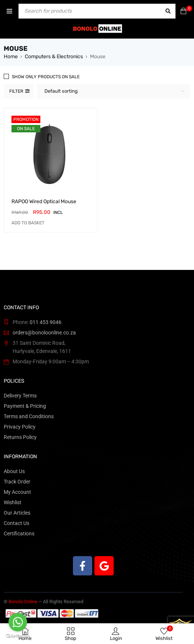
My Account (17, 492)
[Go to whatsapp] (18, 622)
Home (11, 57)
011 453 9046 (46, 322)
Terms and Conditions (29, 416)
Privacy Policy (20, 427)
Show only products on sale (46, 77)
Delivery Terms (20, 396)
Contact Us (16, 523)
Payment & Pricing (25, 406)
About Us (14, 471)
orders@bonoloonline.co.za (44, 333)
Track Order (17, 482)
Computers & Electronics (54, 57)
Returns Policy (20, 437)
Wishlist (13, 502)
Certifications (19, 534)
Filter (16, 91)
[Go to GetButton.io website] (18, 636)
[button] (28, 223)
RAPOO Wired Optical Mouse (44, 202)
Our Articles (17, 513)
